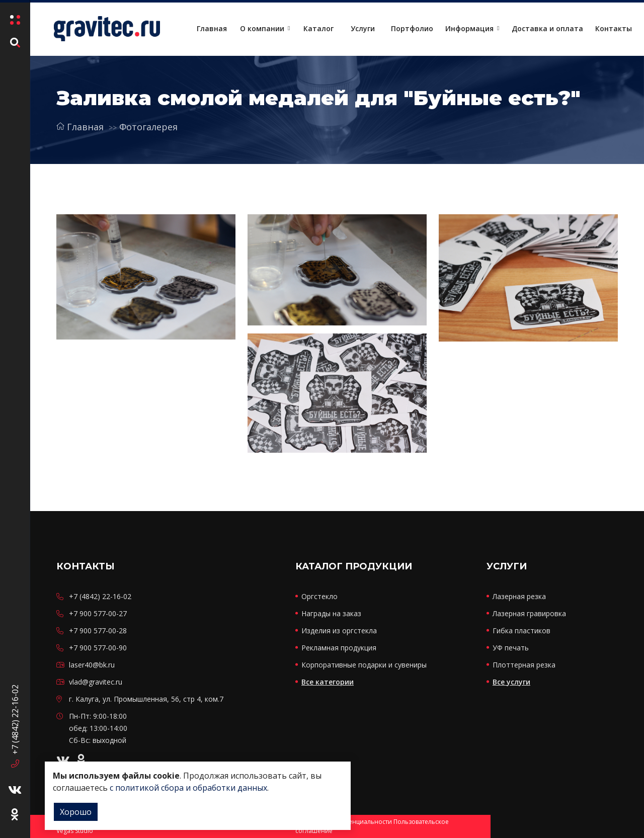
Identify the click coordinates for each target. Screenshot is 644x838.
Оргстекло (319, 596)
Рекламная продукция (339, 648)
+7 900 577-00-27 (98, 613)
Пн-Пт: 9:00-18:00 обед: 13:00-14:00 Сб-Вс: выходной (98, 728)
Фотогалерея (148, 127)
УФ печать (511, 648)
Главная (212, 28)
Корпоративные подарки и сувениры (364, 665)
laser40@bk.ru (92, 665)
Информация (469, 28)
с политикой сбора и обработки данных (188, 788)
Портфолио (412, 28)
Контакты (614, 28)
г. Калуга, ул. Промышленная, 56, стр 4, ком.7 (146, 699)
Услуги (363, 28)
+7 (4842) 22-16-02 (15, 722)
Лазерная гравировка (529, 613)
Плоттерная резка (524, 665)
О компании (262, 28)
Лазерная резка (519, 596)
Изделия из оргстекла (339, 631)
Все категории (328, 682)
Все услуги (511, 682)
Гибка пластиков (521, 631)
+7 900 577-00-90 (98, 648)
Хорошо (76, 812)
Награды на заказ (331, 613)
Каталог (318, 28)
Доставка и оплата (547, 28)
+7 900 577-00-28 (98, 631)
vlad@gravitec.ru (96, 682)
